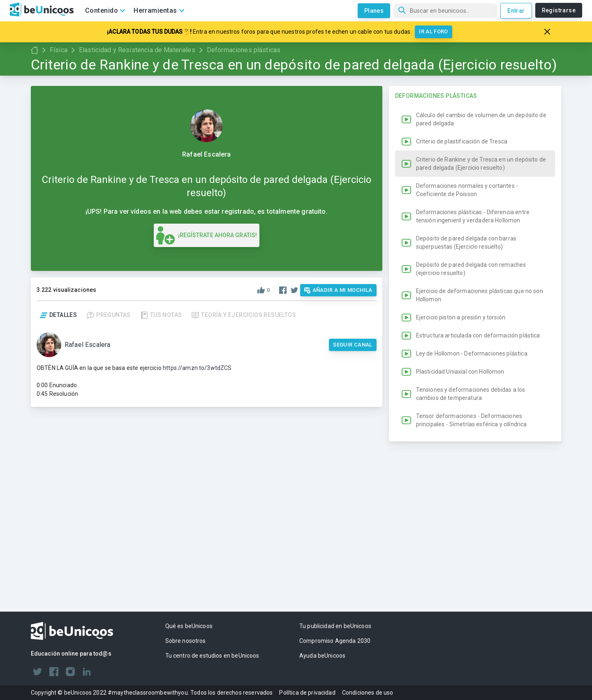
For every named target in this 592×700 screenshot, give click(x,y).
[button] (475, 272)
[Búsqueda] (445, 11)
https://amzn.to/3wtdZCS (197, 368)
